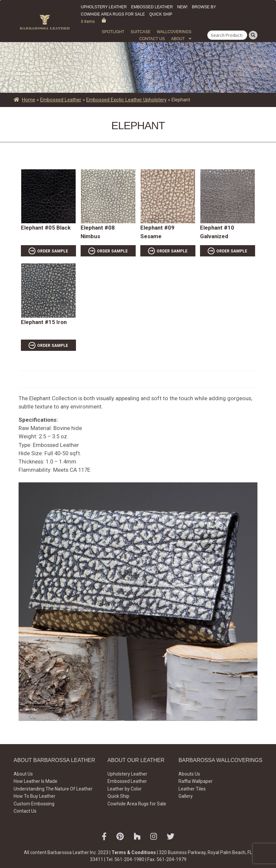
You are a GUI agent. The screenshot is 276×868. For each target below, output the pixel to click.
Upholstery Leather (104, 7)
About (178, 39)
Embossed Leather (152, 7)
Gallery (186, 796)
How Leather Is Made (35, 781)
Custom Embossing (34, 804)
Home (29, 100)
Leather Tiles (192, 789)
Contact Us (152, 39)
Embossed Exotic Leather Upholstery (126, 100)
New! (182, 7)
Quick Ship (161, 14)
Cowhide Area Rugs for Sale (113, 14)
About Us (23, 774)
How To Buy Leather (34, 796)
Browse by (204, 7)
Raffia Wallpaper (196, 781)
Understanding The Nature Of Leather (53, 789)
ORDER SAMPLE (53, 251)
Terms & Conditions (134, 852)
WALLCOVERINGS (174, 32)
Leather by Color (125, 789)
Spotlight (113, 32)
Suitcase (141, 32)
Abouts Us (189, 774)
